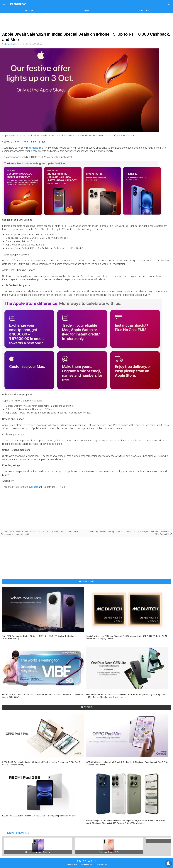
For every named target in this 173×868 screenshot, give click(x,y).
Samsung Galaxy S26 (109, 852)
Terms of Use (87, 865)
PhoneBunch (18, 4)
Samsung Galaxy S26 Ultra (38, 852)
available (33, 487)
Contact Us (102, 865)
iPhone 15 (36, 148)
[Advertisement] (86, 22)
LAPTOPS (144, 11)
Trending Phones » (16, 833)
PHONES (29, 11)
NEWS (86, 11)
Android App (72, 865)
